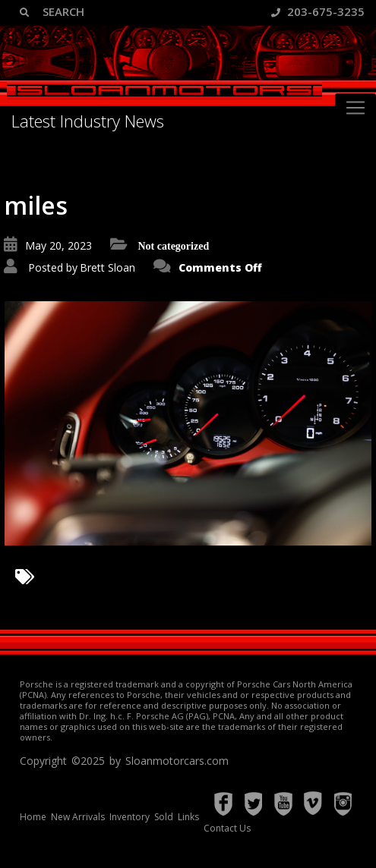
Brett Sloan (107, 267)
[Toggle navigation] (355, 108)
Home (33, 817)
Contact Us (227, 828)
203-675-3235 (318, 11)
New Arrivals (78, 817)
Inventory (130, 817)
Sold (164, 817)
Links (188, 817)
